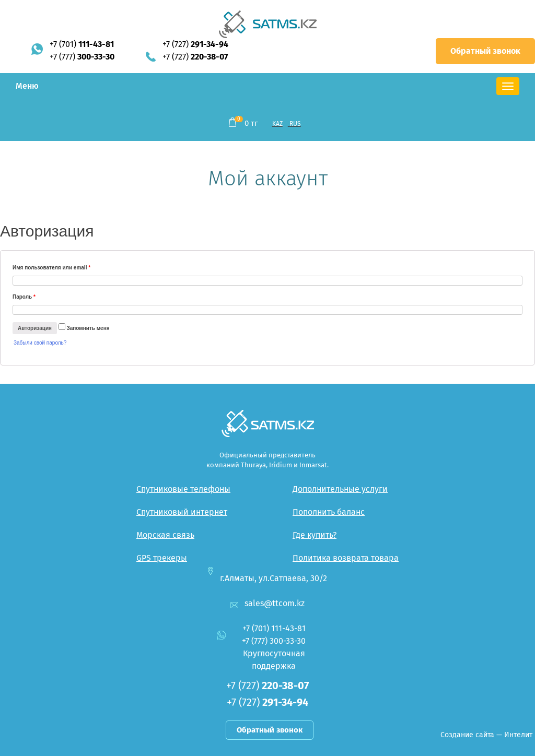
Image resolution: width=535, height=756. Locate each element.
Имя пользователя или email (51, 268)
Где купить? (315, 535)
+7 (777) (82, 57)
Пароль (24, 297)
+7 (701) (82, 44)
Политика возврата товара (346, 558)
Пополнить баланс (329, 512)
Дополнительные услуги (340, 489)
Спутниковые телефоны (183, 489)
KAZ (277, 124)
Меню (27, 86)
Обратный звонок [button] (485, 51)
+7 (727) (195, 44)
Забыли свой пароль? (40, 343)
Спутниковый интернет (182, 512)
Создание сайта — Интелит (486, 735)
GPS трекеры (162, 558)
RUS (295, 124)
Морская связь (165, 535)
